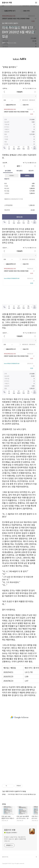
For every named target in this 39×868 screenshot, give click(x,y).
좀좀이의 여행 (7, 3)
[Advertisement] (19, 717)
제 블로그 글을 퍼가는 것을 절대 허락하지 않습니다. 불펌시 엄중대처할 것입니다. (15, 839)
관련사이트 (5, 857)
